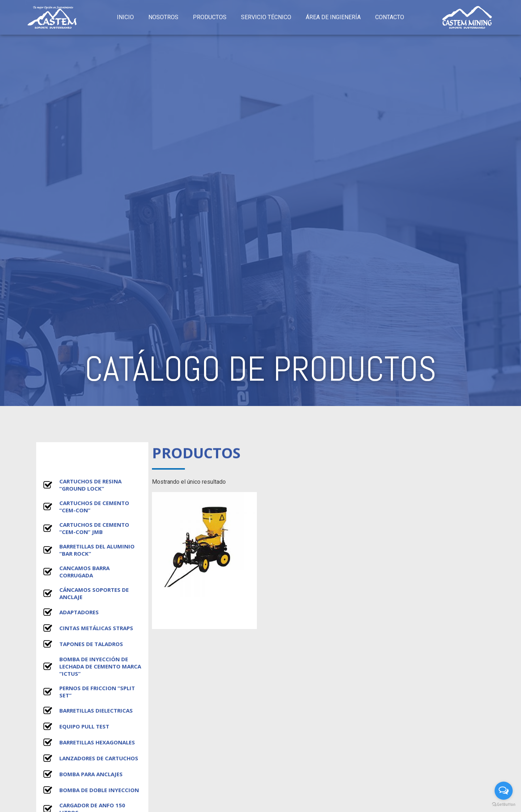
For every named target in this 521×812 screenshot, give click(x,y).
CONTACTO (390, 17)
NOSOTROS (163, 17)
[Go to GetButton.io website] (504, 805)
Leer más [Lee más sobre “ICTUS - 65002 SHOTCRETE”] (204, 617)
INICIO (125, 17)
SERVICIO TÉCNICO (266, 17)
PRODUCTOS (210, 17)
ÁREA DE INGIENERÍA (333, 17)
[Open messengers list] (504, 791)
